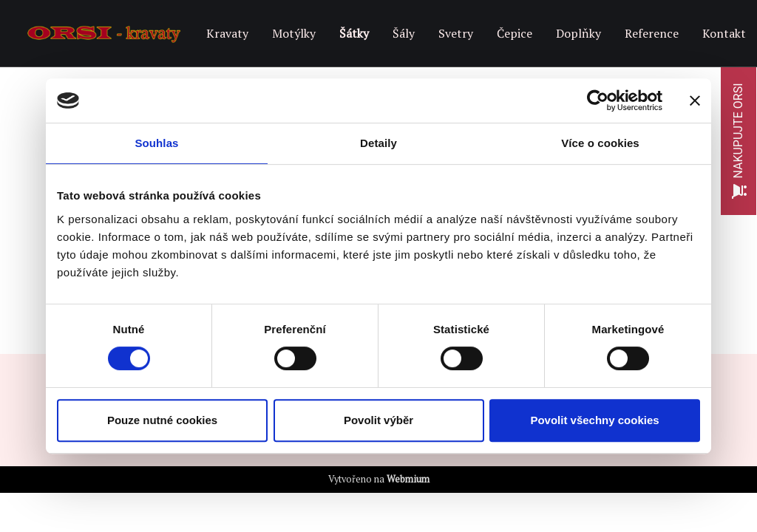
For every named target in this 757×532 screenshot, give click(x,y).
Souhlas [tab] (156, 143)
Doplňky (578, 33)
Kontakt (724, 33)
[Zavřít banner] (695, 100)
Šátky (354, 33)
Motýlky (294, 33)
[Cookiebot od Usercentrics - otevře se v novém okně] (598, 100)
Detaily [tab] (378, 143)
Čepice (515, 33)
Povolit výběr (378, 420)
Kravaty (227, 33)
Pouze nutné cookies (162, 420)
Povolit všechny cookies (594, 420)
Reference (652, 33)
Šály (404, 33)
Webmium (408, 479)
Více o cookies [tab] (600, 143)
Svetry (456, 33)
